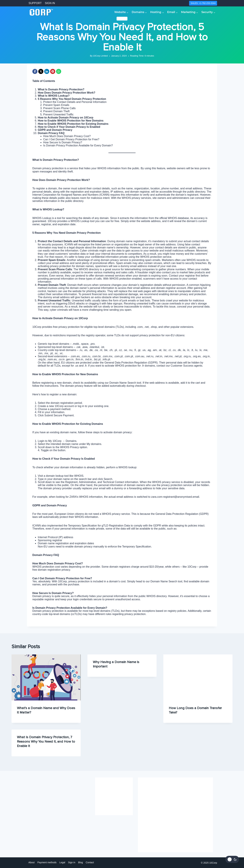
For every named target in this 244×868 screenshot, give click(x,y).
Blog (80, 862)
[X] (41, 71)
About (31, 862)
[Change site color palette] (232, 859)
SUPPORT (35, 3)
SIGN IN (50, 3)
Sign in (72, 862)
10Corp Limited (100, 56)
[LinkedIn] (47, 71)
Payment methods (47, 862)
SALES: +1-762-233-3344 (203, 3)
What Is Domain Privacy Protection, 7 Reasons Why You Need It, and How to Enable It (46, 742)
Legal (62, 862)
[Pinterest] (53, 71)
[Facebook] (35, 71)
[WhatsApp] (59, 71)
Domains (122, 18)
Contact (90, 862)
